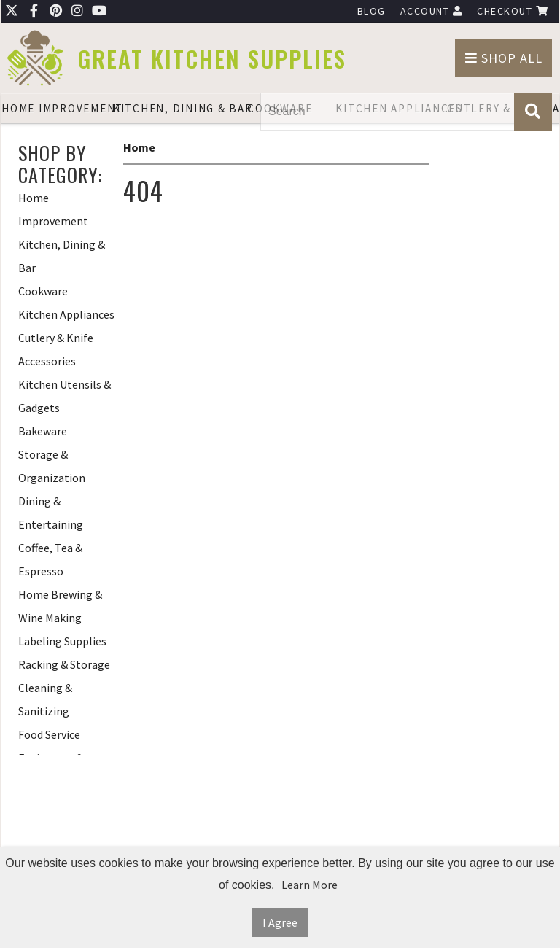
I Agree (280, 922)
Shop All (504, 58)
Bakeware (43, 431)
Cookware (43, 291)
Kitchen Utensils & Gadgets (65, 396)
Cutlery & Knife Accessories (56, 349)
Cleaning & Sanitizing (45, 699)
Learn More (310, 885)
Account (432, 11)
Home (139, 147)
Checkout (513, 11)
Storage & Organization (52, 466)
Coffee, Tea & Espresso (50, 559)
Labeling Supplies (62, 641)
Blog (372, 11)
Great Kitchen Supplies (212, 59)
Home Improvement (57, 108)
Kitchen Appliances (66, 314)
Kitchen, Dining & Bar (169, 108)
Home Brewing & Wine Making (60, 606)
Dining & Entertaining (51, 513)
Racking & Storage (64, 664)
